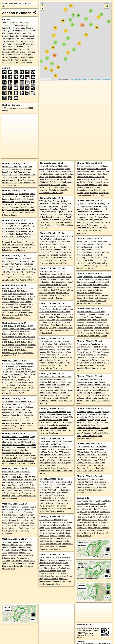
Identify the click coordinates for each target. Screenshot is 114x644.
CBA (30, 342)
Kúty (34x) (97, 517)
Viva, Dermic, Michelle (54, 177)
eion (52, 487)
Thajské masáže (9, 318)
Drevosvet (20, 558)
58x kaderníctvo (19, 25)
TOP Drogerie (13, 426)
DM (65, 177)
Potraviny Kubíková (60, 201)
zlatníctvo (6, 561)
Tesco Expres (25, 207)
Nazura (42, 473)
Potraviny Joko (100, 385)
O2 (18, 488)
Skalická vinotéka (93, 428)
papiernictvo (64, 425)
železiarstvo (81, 412)
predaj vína (64, 447)
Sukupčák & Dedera (95, 430)
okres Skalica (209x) (98, 504)
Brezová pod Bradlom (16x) (87, 522)
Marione (103, 390)
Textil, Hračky (82, 457)
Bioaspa (12, 520)
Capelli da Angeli (46, 395)
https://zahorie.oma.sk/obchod (102, 80)
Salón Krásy (66, 395)
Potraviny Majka (65, 252)
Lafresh (42, 290)
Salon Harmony (52, 333)
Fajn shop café (8, 202)
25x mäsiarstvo (8, 33)
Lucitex (59, 366)
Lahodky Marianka (47, 398)
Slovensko (18, 3)
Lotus (27, 331)
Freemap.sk (86, 80)
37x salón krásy (19, 28)
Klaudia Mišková (23, 520)
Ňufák (62, 498)
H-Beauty (32, 402)
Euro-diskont (29, 461)
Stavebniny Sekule (10, 353)
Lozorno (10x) (82, 533)
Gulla (85, 471)
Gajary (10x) (100, 530)
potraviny (55, 425)
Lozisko (64, 185)
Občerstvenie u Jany (102, 333)
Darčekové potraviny (93, 293)
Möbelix (29, 247)
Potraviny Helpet (25, 547)
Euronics (87, 433)
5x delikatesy (13, 60)
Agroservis (50, 263)
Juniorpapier (7, 294)
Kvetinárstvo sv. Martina (96, 169)
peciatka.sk (26, 377)
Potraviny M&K (45, 557)
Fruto (87, 401)
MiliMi (54, 385)
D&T (48, 401)
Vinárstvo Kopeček (55, 490)
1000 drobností (18, 477)
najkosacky (14, 212)
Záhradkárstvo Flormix (19, 383)
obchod (5, 6)
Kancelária (29, 426)
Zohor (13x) (92, 525)
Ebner (25, 515)
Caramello (94, 193)
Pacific (58, 342)
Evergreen (44, 260)
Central (69, 258)
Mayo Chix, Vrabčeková (56, 277)
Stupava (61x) (93, 512)
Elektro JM (12, 555)
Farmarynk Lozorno (10, 412)
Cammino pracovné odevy (18, 531)
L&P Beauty (50, 293)
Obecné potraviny (55, 215)
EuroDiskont (25, 329)
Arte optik (6, 275)
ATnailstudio (7, 355)
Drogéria (56, 557)
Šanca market (88, 325)
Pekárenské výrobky (92, 355)
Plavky (14, 482)
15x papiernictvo (16, 44)
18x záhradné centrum (25, 39)
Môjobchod (95, 260)
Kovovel (93, 174)
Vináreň (100, 471)
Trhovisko (106, 171)
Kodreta (88, 493)
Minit (21, 272)
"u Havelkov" (56, 520)
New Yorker (21, 385)
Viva (27, 210)
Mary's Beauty (66, 220)
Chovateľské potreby (47, 571)
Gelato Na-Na (104, 279)
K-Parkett (67, 379)
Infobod (59, 414)
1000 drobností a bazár (98, 209)
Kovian (28, 474)
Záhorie (27, 3)
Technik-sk (17, 485)
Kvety (59, 258)
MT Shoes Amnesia (10, 507)
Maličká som (19, 372)
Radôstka (96, 433)
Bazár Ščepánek (51, 252)
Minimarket (44, 501)
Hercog (55, 493)
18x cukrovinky (8, 41)
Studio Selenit (45, 520)
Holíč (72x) (98, 509)
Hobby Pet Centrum (55, 298)
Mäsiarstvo (58, 379)
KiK (19, 353)
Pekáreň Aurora (96, 401)
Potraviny (22, 553)
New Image (60, 217)
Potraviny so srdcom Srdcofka (51, 222)
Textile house (28, 407)
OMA (10, 3)
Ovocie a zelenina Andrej (62, 482)
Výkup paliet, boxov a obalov (51, 314)
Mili (48, 352)
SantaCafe (69, 174)
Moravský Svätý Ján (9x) (98, 533)
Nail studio (54, 255)
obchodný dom (45, 509)
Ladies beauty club (63, 204)
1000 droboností (56, 247)
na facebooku (92, 627)
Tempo (22, 247)
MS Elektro (93, 417)
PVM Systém (15, 388)
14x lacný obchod (9, 47)
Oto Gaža (97, 263)
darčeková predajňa (94, 250)
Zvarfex (28, 302)
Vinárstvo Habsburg (25, 555)
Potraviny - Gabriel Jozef (95, 312)
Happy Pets (7, 210)
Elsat (13, 569)
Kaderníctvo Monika (47, 366)
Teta (21, 199)
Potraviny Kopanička (47, 430)
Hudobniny (55, 185)
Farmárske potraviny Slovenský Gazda (55, 312)
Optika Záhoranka (65, 212)
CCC (51, 495)
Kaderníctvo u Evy (47, 576)
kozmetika (50, 282)
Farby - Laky (95, 336)
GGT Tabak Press (28, 442)
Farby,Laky (92, 471)
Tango (29, 410)
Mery (53, 563)
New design (64, 179)
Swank (68, 217)
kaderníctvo (7, 453)
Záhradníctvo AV (19, 294)
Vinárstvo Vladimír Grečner (87, 482)
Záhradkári (44, 306)
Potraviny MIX (66, 581)
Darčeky (22, 528)
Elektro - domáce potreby (86, 350)
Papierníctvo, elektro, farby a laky (52, 506)
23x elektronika (21, 33)
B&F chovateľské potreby (12, 463)
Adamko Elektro (22, 455)
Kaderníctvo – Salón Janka (50, 325)
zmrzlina (89, 295)
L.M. (67, 498)
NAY (9, 245)
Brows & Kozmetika (96, 479)
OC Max (18, 202)
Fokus (20, 482)
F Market (16, 453)
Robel (48, 355)
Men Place (50, 511)
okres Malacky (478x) (85, 501)
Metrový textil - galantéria (25, 337)
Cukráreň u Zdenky (56, 457)
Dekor (96, 190)
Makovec (32, 280)
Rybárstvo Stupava (10, 215)
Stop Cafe (26, 202)
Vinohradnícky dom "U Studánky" (52, 363)
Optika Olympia (52, 420)
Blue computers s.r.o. (85, 282)
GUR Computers (98, 360)
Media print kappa (98, 393)
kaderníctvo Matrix (61, 250)
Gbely (60, 166)
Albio (58, 320)
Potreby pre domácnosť (86, 195)
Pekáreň (63, 287)
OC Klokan (64, 393)
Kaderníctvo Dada (47, 347)
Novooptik (6, 242)
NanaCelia (6, 364)
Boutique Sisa (45, 425)
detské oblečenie (62, 503)
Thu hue (43, 412)
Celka (65, 366)
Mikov (97, 468)
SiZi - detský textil (87, 268)
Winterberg (60, 317)
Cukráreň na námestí (62, 322)
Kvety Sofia (104, 193)
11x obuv (22, 49)
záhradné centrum (65, 560)
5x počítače (24, 60)
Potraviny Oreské (56, 501)
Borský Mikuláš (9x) (84, 536)
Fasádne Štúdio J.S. (10, 199)
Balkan (42, 433)
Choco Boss (54, 209)
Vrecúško (6, 415)
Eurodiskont (102, 242)
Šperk (65, 520)
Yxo (11, 526)
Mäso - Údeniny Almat (64, 225)
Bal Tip (5, 237)
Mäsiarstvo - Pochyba (91, 352)
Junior (29, 269)
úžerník (42, 236)
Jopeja (55, 328)
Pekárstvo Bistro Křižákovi (23, 339)
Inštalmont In (45, 204)
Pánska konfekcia (46, 285)
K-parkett (66, 207)
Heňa (83, 207)
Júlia (25, 463)
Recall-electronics (100, 347)
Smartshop (29, 364)
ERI (86, 366)
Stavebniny (63, 493)
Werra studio (88, 277)
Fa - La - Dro (53, 452)
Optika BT (14, 545)
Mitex (59, 571)
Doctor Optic (44, 330)
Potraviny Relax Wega (48, 166)
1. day (94, 465)
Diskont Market (83, 230)
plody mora (81, 455)
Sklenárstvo (81, 468)
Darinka (61, 295)
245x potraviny (8, 23)
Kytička (42, 584)
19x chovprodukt (9, 39)
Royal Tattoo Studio (59, 355)
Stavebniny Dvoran (100, 320)
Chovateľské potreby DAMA (13, 393)
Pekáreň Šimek (91, 242)
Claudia (94, 344)
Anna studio (44, 255)
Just (78, 447)
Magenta (26, 510)
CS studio (61, 244)
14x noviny (21, 47)
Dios (29, 553)
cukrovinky (81, 250)
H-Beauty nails (15, 269)
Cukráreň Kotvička (9, 518)
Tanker (14, 204)
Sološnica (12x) (94, 528)
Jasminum (43, 187)
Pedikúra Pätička (61, 306)
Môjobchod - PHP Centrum (50, 182)
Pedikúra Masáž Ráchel (61, 509)
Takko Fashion (8, 372)
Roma (54, 460)
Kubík (42, 225)
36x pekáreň (31, 28)
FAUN (5, 555)
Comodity (6, 550)
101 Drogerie (7, 185)
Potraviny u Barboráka (85, 322)
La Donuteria (54, 447)
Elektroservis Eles (84, 398)
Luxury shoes (45, 449)
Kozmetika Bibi (97, 387)
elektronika (69, 309)
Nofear (57, 538)
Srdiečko (50, 290)
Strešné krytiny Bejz (20, 450)
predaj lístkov (56, 444)
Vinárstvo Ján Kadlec (99, 487)
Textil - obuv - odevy (10, 542)
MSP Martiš (14, 307)
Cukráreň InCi (61, 263)
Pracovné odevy (103, 215)
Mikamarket (13, 528)
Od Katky (24, 550)
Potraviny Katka (46, 368)
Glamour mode (83, 166)
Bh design (50, 242)
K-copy (32, 437)
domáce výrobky (15, 407)
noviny (57, 390)
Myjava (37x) (87, 517)
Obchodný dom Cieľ (52, 568)
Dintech (31, 515)
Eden (69, 177)
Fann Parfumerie (101, 207)
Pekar (42, 177)
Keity (64, 571)
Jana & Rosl (91, 455)
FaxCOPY (43, 228)
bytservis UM (61, 236)
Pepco (5, 410)
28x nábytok (30, 31)
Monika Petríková (46, 344)
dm (18, 207)
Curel (22, 453)
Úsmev (79, 277)
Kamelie (20, 461)
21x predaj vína (16, 36)
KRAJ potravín (16, 561)
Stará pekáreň (82, 479)
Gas (15, 175)
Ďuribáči (88, 465)
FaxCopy (60, 309)
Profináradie (50, 225)
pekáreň (70, 282)
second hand (99, 449)
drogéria (62, 412)
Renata (86, 193)
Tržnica (70, 236)
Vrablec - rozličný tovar (24, 259)
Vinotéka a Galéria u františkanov (94, 447)
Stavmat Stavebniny (16, 237)
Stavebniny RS (45, 190)
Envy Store (98, 328)
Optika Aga (44, 271)
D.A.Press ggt (60, 290)
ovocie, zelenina (94, 179)
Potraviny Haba (45, 422)
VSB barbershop (16, 512)
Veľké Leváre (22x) (89, 520)
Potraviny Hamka (46, 250)
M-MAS (19, 296)
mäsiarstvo (13, 547)
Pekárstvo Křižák (9, 558)
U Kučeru (90, 258)
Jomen (42, 530)
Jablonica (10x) (88, 530)
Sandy (13, 496)
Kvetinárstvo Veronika (85, 358)
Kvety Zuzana (54, 549)
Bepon (48, 385)
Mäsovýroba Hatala (94, 187)
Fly (78, 204)
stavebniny (67, 247)
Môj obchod (61, 350)
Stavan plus (7, 450)
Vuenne (58, 282)
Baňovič (91, 366)
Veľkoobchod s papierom (49, 498)
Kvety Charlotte (99, 266)
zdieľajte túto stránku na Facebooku (88, 629)
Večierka (58, 576)
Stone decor (101, 452)
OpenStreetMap (74, 80)
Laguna (64, 387)
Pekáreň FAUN (51, 212)
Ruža (49, 565)
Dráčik (15, 404)
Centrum (104, 330)
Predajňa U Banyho (10, 437)
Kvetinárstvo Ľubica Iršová (61, 377)
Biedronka (12, 296)
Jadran (47, 528)
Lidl (10, 169)
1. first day (59, 347)
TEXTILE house (54, 382)
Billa (21, 167)
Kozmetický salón (89, 228)
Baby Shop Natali (65, 328)
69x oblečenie (20, 23)
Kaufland (16, 169)
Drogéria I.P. (27, 485)
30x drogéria (7, 31)
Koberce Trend (90, 452)
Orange (30, 288)
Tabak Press (14, 329)
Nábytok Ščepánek (17, 302)
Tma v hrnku (102, 457)
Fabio (33, 439)
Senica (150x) (82, 506)
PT (86, 414)
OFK (41, 417)
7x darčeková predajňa (22, 55)
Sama (105, 185)
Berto (87, 382)
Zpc (4, 280)
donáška (67, 490)
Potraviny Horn (45, 482)
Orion (59, 471)
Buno (99, 350)
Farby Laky (50, 236)
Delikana (26, 196)
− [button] (43, 9)
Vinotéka (80, 242)
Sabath (49, 309)
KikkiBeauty (7, 477)
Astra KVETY (68, 417)
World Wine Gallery (56, 187)
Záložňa (43, 298)
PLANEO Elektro (46, 239)
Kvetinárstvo (65, 557)
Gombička (92, 298)
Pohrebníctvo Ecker (10, 334)
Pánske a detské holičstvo (19, 439)
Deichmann (20, 447)
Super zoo (67, 414)
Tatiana (10, 523)
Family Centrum (83, 174)
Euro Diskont (29, 245)
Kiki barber (25, 526)
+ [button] (43, 5)
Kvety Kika (81, 255)
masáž (79, 449)
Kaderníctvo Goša (84, 215)
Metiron (12, 207)
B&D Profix (52, 295)
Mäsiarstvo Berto (102, 217)
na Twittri (79, 630)
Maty (41, 579)
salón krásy (15, 550)
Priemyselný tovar (53, 530)
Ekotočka (49, 390)
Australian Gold (63, 358)
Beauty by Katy (53, 287)
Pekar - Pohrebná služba (12, 428)
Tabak (16, 523)
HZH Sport (81, 333)
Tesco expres (24, 490)
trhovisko (105, 285)
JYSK (23, 418)
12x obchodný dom (10, 49)
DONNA (57, 395)
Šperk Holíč (17, 355)
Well (49, 460)
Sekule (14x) (82, 525)
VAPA (9, 404)
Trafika (42, 390)
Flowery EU (44, 342)
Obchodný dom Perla (85, 212)
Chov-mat (105, 182)
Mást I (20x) (102, 520)
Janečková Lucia (102, 314)
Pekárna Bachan (88, 363)
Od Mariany (57, 368)
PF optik (23, 307)
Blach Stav (10, 280)
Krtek (96, 282)
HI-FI (85, 298)
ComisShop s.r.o (91, 422)
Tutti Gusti (100, 195)
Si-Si (108, 363)
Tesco (16, 167)
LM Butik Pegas (52, 433)
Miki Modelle (52, 560)
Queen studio (56, 485)
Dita (64, 258)
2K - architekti (60, 242)
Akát (99, 244)
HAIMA (62, 522)
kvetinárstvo (16, 493)
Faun (18, 318)
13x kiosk (30, 47)
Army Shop (67, 422)
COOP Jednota (26, 169)
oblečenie (43, 207)
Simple (106, 174)
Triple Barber (28, 264)
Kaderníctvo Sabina (88, 301)
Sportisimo (21, 242)
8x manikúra (7, 55)
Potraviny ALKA (94, 414)
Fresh (53, 204)
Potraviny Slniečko (53, 544)
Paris (94, 215)
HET (69, 287)
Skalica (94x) (94, 506)
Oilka (10, 175)
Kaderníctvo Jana (53, 584)
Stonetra (43, 522)
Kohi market (104, 282)
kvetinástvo (88, 285)
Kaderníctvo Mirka (47, 573)
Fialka (49, 393)
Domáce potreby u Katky (49, 179)
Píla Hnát (51, 320)
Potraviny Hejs (8, 288)
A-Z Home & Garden (10, 247)
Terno (31, 180)
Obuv (53, 352)
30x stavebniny (19, 31)
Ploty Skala (57, 417)
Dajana (19, 510)
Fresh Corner (7, 167)
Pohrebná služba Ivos (17, 410)
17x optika (19, 41)
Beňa (51, 306)
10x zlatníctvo (18, 52)
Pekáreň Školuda (62, 293)
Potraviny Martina (91, 279)
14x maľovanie (29, 44)
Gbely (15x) (104, 522)
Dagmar (98, 317)
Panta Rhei (51, 217)
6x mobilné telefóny (26, 57)
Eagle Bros (13, 474)
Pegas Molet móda (17, 331)
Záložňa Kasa (67, 342)
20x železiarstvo (29, 36)
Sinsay (13, 563)
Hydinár (48, 493)
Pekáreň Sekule (26, 277)
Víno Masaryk (45, 185)
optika (19, 515)
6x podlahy (13, 57)
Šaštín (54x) (86, 514)
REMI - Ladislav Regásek (92, 436)
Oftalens (43, 560)
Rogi (21, 542)
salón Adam (13, 553)
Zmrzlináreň (62, 428)
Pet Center (16, 377)
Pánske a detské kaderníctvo (51, 441)
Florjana (103, 287)
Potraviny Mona (57, 401)
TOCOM (80, 452)
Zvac (52, 330)
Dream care (25, 388)
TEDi (22, 426)
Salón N (17, 526)
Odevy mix (105, 352)
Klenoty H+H (11, 488)
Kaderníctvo (51, 244)
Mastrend (43, 215)
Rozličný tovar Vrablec (48, 279)
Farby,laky (90, 438)
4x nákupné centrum (24, 63)
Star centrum (94, 166)
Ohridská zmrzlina (84, 360)
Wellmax (58, 171)
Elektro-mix (23, 458)
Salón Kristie (102, 455)
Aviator (62, 255)
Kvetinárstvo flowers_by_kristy (51, 193)
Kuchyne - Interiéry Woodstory (14, 380)
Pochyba (56, 393)
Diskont (104, 336)
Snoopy (5, 407)
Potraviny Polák (12, 267)
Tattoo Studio (60, 398)
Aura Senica (48, 322)
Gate (4, 404)
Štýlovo (42, 420)
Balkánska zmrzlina (15, 480)
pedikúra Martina (46, 379)
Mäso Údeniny (66, 530)
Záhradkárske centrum (54, 465)
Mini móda (15, 415)
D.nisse (5, 439)
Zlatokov (5, 442)
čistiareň (90, 468)
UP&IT (103, 420)
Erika (89, 320)
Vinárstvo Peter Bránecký (87, 490)
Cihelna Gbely (12, 490)
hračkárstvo (81, 347)
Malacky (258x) (83, 504)
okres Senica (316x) (102, 501)
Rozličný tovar (53, 522)
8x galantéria (29, 52)
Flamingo (13, 498)
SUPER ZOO (30, 477)
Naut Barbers (49, 317)
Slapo (79, 171)
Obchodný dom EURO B (92, 171)
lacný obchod (14, 566)
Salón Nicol (27, 412)
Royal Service (23, 180)
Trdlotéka (31, 463)
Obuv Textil (61, 463)
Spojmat (48, 169)
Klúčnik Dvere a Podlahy (12, 472)
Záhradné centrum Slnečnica (14, 250)
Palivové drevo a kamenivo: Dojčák (90, 177)
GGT (50, 207)
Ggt (54, 309)
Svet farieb (59, 511)
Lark (8, 391)
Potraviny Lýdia (58, 190)
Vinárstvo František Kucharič (59, 533)
